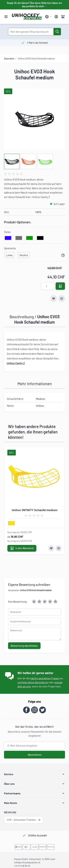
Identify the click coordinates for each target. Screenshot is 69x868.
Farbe (7, 232)
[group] (14, 174)
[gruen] (29, 238)
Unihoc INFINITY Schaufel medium (35, 510)
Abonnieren (35, 755)
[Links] (9, 254)
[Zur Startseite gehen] (27, 17)
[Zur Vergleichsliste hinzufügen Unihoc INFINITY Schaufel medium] (59, 548)
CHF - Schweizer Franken (24, 820)
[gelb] (11, 523)
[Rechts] (24, 254)
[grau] (19, 238)
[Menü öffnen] (6, 17)
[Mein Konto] (56, 17)
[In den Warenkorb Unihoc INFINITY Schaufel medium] (22, 548)
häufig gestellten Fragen (45, 678)
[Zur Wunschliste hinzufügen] (54, 299)
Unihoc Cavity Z (16, 363)
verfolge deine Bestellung (33, 682)
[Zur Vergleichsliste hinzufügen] (62, 299)
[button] (34, 774)
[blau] (8, 238)
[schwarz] (40, 238)
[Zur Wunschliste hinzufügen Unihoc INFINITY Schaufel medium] (51, 548)
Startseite (9, 58)
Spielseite (10, 248)
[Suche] (57, 32)
